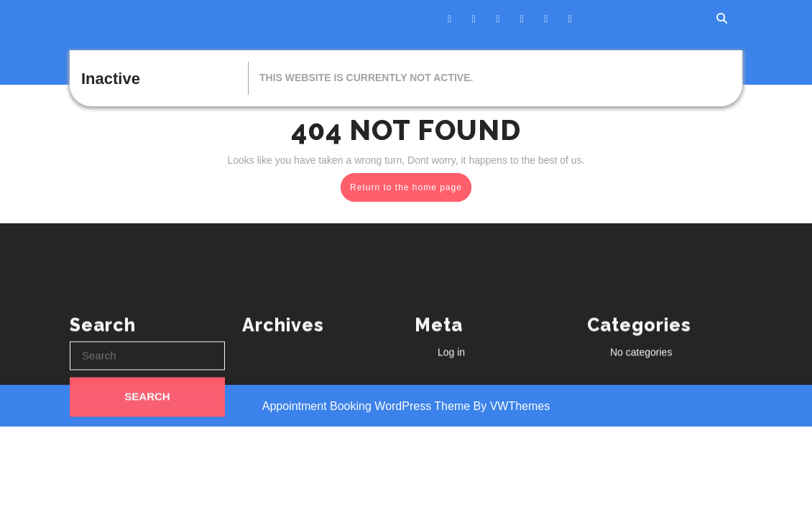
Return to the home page (411, 190)
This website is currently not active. (366, 78)
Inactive (111, 79)
